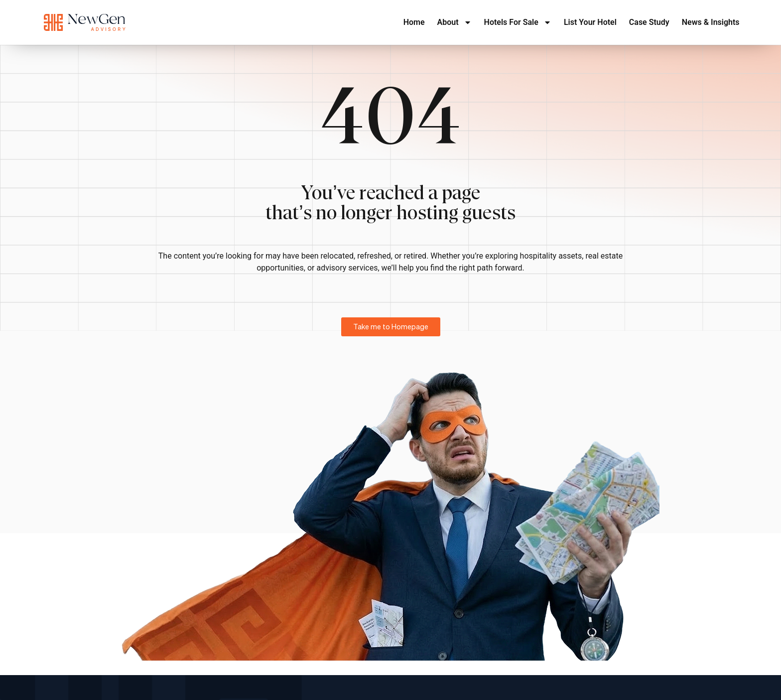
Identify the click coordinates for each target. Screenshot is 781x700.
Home (414, 22)
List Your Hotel (590, 22)
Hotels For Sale (518, 22)
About (455, 22)
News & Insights (711, 22)
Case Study (649, 22)
